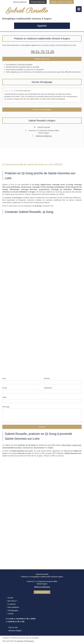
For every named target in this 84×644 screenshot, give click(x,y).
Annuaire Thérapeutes (25, 641)
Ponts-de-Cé (28, 447)
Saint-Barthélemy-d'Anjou (12, 447)
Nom (4, 378)
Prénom (47, 378)
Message (6, 407)
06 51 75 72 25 (42, 52)
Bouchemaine (39, 447)
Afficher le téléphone (20, 2)
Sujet (4, 397)
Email (5, 388)
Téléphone (48, 388)
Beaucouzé (77, 445)
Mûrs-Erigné (67, 445)
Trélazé (50, 447)
